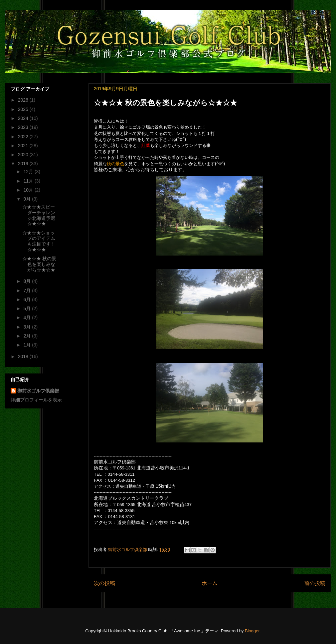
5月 (28, 309)
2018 (24, 356)
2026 (24, 100)
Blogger (252, 631)
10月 (29, 190)
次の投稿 (104, 583)
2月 (28, 336)
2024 (24, 118)
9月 (28, 199)
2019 (24, 164)
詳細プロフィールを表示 (36, 400)
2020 (24, 155)
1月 (28, 345)
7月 (28, 291)
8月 (28, 281)
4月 (28, 318)
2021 (24, 146)
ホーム (210, 583)
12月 (29, 172)
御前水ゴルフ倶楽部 (38, 391)
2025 (24, 109)
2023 (24, 127)
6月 (28, 300)
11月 (29, 181)
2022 (24, 137)
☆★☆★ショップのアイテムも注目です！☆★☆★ (39, 241)
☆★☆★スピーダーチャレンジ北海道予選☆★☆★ (39, 215)
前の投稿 (315, 583)
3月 (28, 327)
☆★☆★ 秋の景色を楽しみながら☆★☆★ (39, 264)
